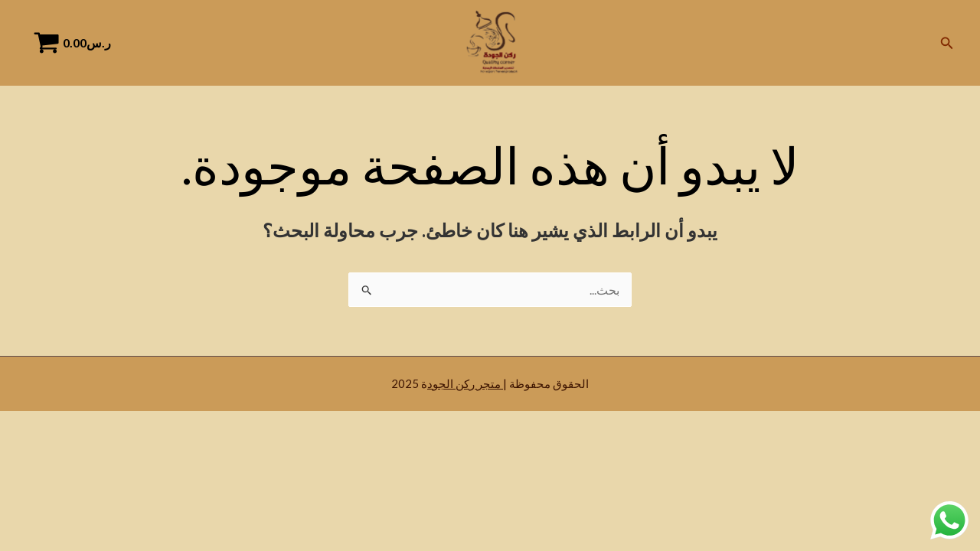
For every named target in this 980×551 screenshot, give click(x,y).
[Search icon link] (946, 43)
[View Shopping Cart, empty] (77, 43)
